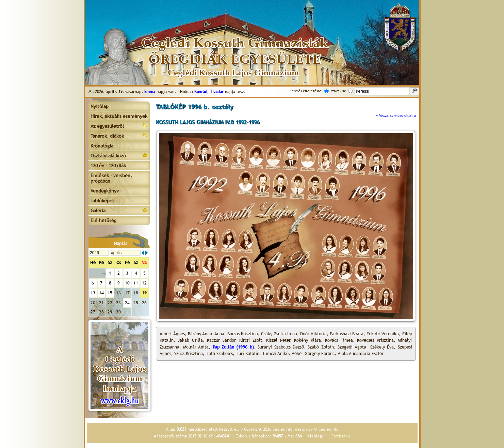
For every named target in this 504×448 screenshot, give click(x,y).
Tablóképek (103, 201)
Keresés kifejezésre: (306, 91)
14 (101, 293)
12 (144, 283)
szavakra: (339, 91)
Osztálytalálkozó (119, 155)
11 (136, 283)
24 (127, 303)
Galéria (119, 210)
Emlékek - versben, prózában (111, 178)
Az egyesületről (119, 126)
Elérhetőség (103, 220)
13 (93, 293)
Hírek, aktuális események (119, 116)
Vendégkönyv (105, 191)
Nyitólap (100, 106)
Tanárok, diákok (119, 135)
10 (127, 283)
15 (110, 293)
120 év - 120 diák (108, 166)
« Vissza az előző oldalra (396, 115)
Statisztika (341, 436)
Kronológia (102, 146)
